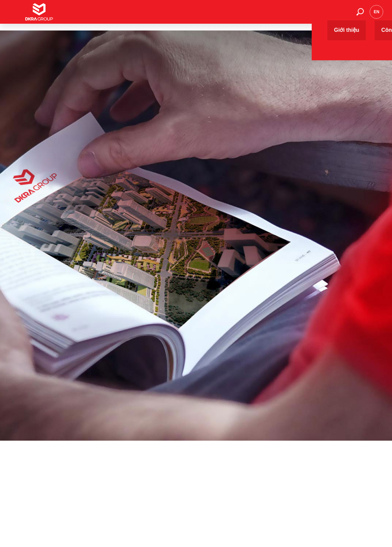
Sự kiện (237, 15)
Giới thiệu (121, 15)
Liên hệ (341, 15)
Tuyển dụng (313, 15)
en (377, 15)
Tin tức (260, 15)
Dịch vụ (192, 15)
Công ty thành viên (158, 15)
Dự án (214, 15)
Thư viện (284, 15)
